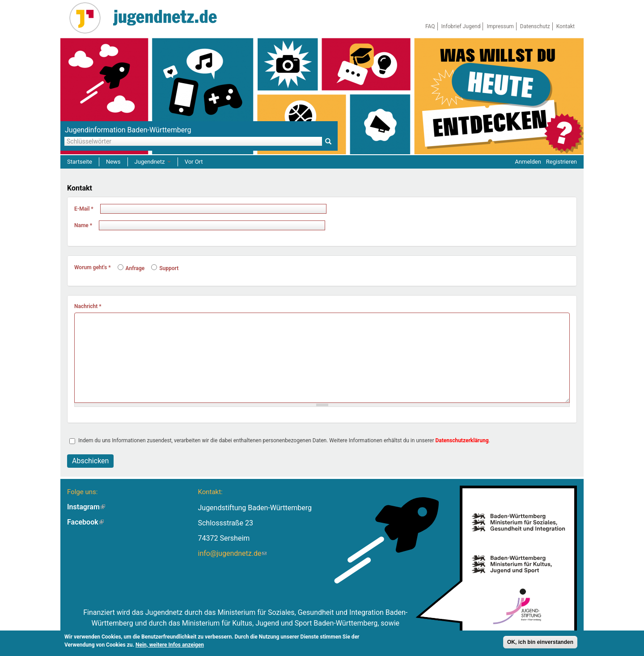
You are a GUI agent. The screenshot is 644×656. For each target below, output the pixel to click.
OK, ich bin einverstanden (540, 642)
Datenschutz (535, 26)
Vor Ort (194, 162)
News (113, 162)
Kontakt (566, 26)
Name (83, 225)
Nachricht (88, 306)
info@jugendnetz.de (232, 553)
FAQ (430, 26)
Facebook (85, 522)
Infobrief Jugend (461, 26)
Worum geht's (93, 267)
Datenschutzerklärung (462, 440)
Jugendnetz (153, 162)
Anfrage (131, 268)
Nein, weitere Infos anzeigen (170, 645)
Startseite (80, 162)
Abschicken (90, 461)
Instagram (86, 507)
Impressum (500, 26)
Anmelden (528, 162)
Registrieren (561, 162)
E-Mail (84, 209)
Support (165, 268)
